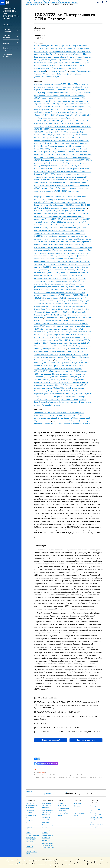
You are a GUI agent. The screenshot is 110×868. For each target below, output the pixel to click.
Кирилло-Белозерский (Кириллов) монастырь (71, 421)
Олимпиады (45, 822)
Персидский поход (42, 424)
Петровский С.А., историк (70, 354)
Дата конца (39, 35)
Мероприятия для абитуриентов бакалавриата (47, 805)
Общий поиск (8, 25)
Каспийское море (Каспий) (48, 65)
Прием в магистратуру (46, 829)
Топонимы (39, 43)
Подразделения (31, 815)
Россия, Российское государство (63, 51)
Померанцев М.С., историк (55, 318)
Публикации (77, 806)
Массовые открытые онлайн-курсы (96, 826)
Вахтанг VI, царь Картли (44, 360)
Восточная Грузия (53, 77)
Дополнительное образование (47, 836)
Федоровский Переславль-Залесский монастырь (71, 424)
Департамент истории (93, 792)
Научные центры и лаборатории (63, 809)
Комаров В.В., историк (51, 405)
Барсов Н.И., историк (70, 399)
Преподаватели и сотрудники (31, 819)
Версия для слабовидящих (30, 848)
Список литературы (86, 740)
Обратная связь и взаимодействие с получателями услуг (48, 845)
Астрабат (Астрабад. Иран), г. (72, 65)
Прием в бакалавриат (49, 825)
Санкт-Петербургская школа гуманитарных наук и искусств (66, 792)
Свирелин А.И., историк (68, 402)
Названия (38, 409)
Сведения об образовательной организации (31, 805)
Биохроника (59, 794)
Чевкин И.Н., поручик (80, 357)
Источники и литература (7, 55)
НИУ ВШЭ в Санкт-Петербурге (36, 792)
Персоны (38, 81)
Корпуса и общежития (29, 829)
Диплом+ (45, 833)
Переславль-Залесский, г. (58, 71)
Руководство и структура (30, 811)
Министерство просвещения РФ (95, 814)
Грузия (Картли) (52, 74)
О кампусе (31, 800)
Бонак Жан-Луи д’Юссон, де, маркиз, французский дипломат (59, 211)
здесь (21, 862)
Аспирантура (46, 840)
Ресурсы (77, 800)
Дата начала (40, 28)
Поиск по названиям (6, 43)
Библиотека (77, 803)
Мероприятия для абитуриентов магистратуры (47, 812)
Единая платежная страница (31, 853)
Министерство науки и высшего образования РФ (96, 808)
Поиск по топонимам (7, 30)
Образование (48, 800)
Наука (61, 800)
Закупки (28, 833)
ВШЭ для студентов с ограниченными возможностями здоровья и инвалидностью (32, 840)
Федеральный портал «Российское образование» (96, 820)
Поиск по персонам (6, 36)
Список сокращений (7, 49)
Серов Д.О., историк (79, 208)
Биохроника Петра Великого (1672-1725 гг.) (40, 794)
